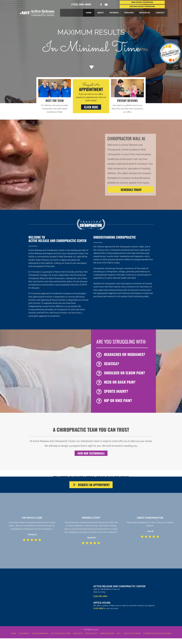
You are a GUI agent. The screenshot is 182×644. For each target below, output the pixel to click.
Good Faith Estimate (132, 634)
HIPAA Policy (78, 634)
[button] (91, 107)
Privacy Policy (92, 634)
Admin (14, 634)
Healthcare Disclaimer (61, 634)
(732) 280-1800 (81, 4)
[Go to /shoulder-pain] (125, 373)
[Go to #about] (91, 67)
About (101, 13)
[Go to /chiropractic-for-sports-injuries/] (125, 392)
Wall (119, 634)
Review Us (145, 13)
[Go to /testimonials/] (127, 106)
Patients (114, 13)
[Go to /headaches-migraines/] (125, 355)
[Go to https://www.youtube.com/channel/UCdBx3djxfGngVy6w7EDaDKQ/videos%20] (106, 5)
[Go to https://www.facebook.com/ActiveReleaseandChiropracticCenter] (101, 5)
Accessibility (24, 634)
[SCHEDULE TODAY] (131, 189)
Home (89, 13)
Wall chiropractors (117, 169)
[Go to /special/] (91, 45)
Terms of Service (107, 634)
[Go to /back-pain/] (125, 383)
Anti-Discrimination (40, 634)
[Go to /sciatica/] (125, 364)
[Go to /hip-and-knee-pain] (125, 401)
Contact (160, 13)
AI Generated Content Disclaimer (157, 634)
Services (129, 13)
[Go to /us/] (55, 106)
